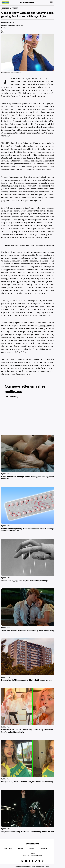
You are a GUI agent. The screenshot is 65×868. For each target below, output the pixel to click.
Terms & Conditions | (26, 866)
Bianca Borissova (9, 22)
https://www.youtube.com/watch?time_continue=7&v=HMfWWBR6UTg (32, 245)
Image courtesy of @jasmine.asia (11, 73)
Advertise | (36, 866)
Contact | (42, 866)
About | (18, 866)
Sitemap (47, 866)
